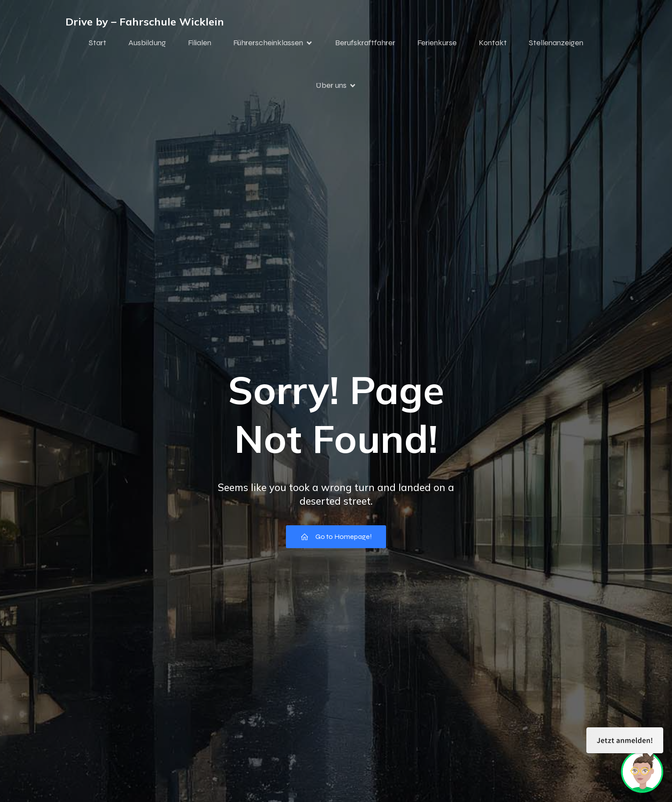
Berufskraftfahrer (365, 45)
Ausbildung (147, 45)
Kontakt (493, 45)
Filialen (200, 45)
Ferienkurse (437, 45)
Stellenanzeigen (556, 45)
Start (98, 45)
